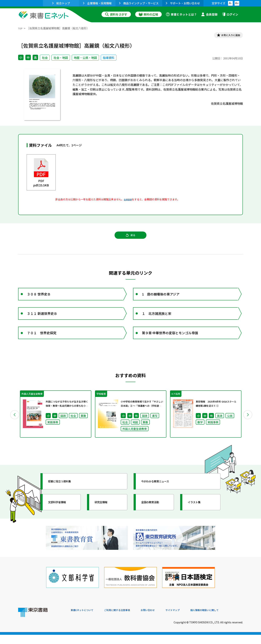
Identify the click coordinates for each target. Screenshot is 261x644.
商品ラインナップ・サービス (139, 3)
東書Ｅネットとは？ (181, 14)
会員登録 (209, 14)
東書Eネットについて (85, 619)
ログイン (230, 14)
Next (248, 430)
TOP (21, 28)
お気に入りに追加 (227, 36)
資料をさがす (116, 14)
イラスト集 (198, 519)
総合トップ (61, 3)
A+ (237, 3)
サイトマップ (189, 619)
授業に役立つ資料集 (65, 498)
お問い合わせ (161, 619)
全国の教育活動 (154, 519)
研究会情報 (105, 519)
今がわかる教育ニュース (161, 498)
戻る (130, 239)
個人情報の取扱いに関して (225, 619)
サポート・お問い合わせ (183, 3)
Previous (13, 430)
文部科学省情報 (61, 519)
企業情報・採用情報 (97, 3)
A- (230, 3)
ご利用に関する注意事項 (125, 619)
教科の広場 (148, 14)
